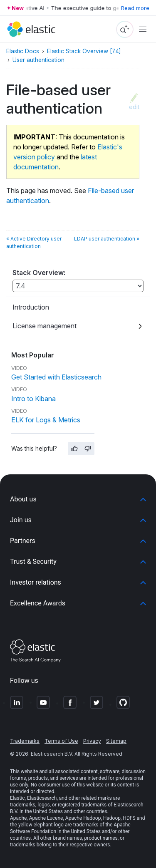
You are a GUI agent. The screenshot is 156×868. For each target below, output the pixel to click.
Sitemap (116, 741)
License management (45, 326)
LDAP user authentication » (107, 239)
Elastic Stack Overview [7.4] (84, 51)
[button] (78, 499)
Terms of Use (61, 741)
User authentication (38, 60)
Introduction (31, 307)
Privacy (92, 741)
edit (134, 107)
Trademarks (25, 741)
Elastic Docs (23, 51)
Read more (135, 8)
